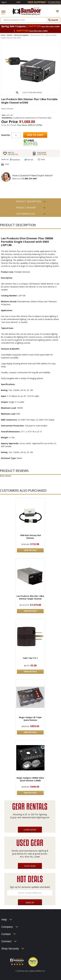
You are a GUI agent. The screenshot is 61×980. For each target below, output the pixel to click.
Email (43, 159)
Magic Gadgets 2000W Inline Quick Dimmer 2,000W (30, 779)
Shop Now (30, 866)
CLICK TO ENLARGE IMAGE (32, 93)
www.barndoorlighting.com (36, 817)
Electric (10, 35)
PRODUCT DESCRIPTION (29, 201)
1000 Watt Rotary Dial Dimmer (30, 537)
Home (3, 35)
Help (19, 2)
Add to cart (35, 135)
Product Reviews (26, 208)
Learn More (30, 830)
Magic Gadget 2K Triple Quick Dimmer (30, 719)
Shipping (47, 153)
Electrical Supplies (21, 35)
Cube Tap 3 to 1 (30, 658)
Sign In (4, 2)
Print (7, 164)
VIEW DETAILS (30, 550)
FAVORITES (18, 153)
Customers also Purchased (25, 215)
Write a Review (7, 109)
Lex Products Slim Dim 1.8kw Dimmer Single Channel (30, 597)
